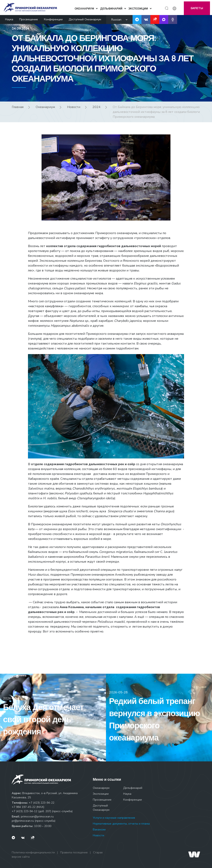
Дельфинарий (133, 788)
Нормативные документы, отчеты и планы (121, 824)
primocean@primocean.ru (37, 817)
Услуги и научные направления (114, 818)
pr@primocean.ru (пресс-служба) (34, 821)
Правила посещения (74, 852)
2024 (96, 107)
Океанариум (45, 107)
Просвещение (29, 18)
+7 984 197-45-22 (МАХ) (28, 807)
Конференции (53, 18)
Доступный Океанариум (85, 18)
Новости (74, 107)
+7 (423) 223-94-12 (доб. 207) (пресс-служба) (42, 811)
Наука (9, 18)
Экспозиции (101, 794)
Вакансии (99, 830)
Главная (18, 107)
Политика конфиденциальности (33, 852)
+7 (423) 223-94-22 (42, 803)
